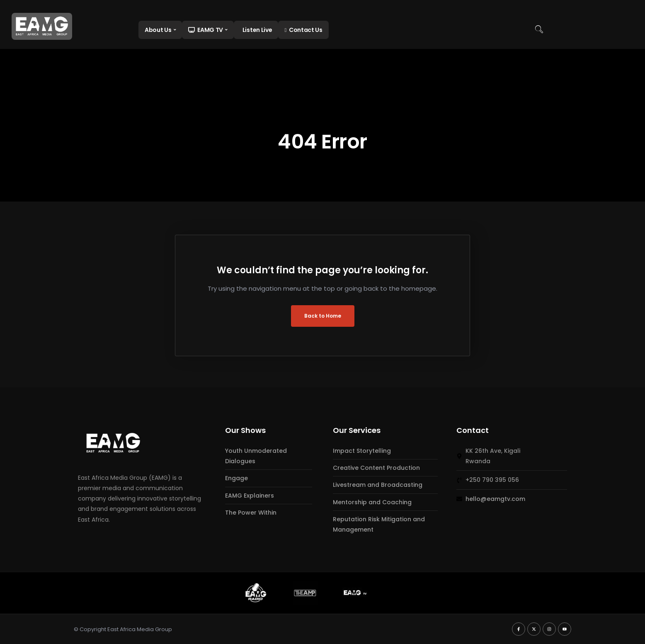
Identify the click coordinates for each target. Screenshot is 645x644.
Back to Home (323, 316)
